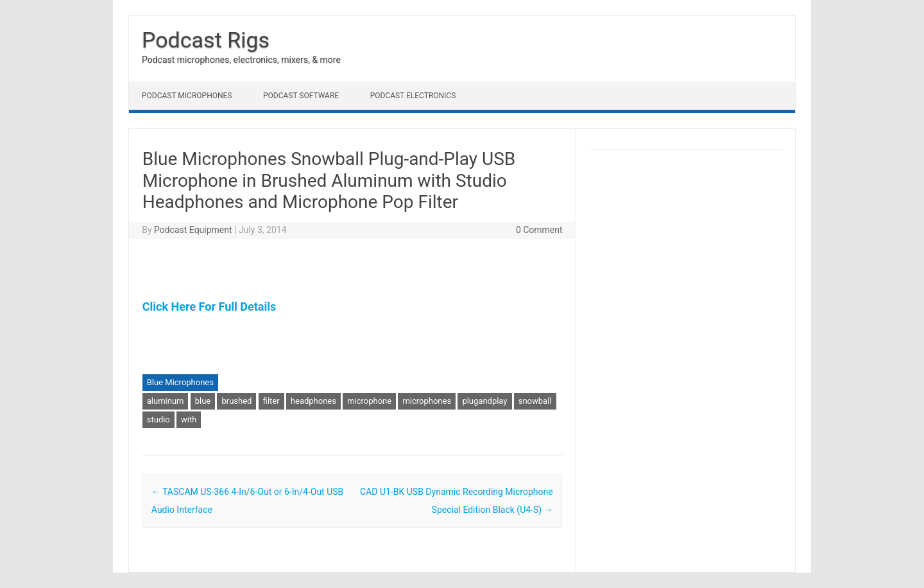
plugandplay (484, 401)
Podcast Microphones (187, 96)
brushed (236, 401)
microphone (369, 401)
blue (203, 401)
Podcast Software (301, 96)
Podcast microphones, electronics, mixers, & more (241, 60)
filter (271, 401)
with (189, 419)
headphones (313, 401)
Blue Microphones (180, 382)
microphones (427, 401)
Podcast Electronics (413, 96)
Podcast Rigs (206, 40)
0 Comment (539, 230)
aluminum (166, 401)
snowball (535, 401)
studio (158, 419)
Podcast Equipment (193, 230)
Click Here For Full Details (209, 307)
